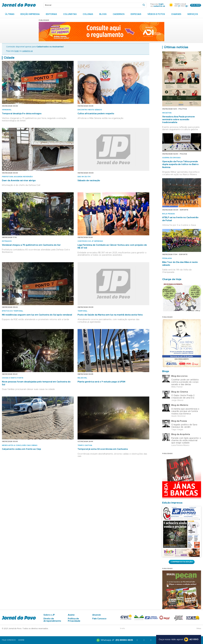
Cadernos (119, 14)
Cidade (9, 58)
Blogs (103, 14)
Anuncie (97, 615)
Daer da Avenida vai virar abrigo (19, 181)
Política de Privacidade (74, 620)
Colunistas (70, 14)
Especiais (136, 14)
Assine (71, 615)
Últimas (10, 14)
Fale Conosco (99, 619)
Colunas (88, 14)
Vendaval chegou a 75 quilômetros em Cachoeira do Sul (31, 245)
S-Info (122, 629)
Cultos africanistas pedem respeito (96, 114)
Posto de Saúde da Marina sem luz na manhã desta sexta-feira (110, 315)
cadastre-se (159, 6)
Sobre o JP (49, 615)
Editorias (51, 14)
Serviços (193, 14)
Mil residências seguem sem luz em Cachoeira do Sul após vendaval (37, 315)
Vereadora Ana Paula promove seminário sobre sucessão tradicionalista (178, 120)
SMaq (199, 629)
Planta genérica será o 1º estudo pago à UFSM (101, 382)
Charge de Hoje (172, 279)
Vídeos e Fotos (156, 14)
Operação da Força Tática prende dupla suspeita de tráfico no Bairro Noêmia (180, 164)
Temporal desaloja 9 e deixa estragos (22, 114)
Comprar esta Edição (182, 562)
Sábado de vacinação (89, 181)
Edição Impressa (30, 14)
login (161, 4)
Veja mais (196, 5)
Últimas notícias (176, 47)
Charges (176, 14)
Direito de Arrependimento (52, 620)
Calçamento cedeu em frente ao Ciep (21, 449)
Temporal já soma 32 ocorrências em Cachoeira (103, 449)
